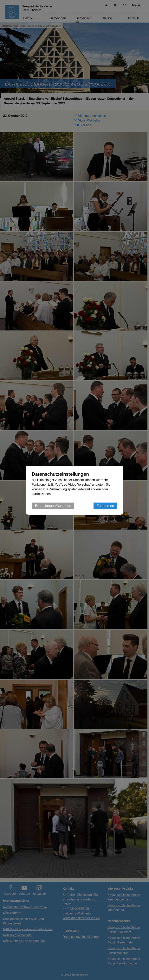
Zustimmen (105, 506)
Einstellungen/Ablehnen (53, 506)
